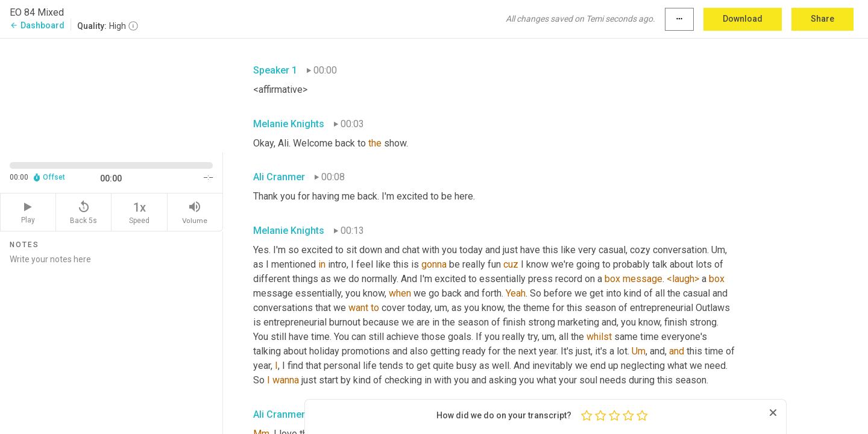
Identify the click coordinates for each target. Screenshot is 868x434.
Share (822, 19)
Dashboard (37, 25)
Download (743, 19)
